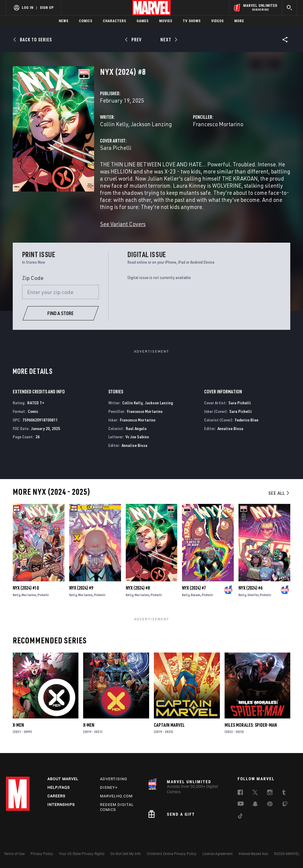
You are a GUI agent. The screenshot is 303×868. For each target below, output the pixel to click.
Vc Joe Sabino (137, 437)
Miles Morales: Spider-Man (251, 725)
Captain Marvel (169, 725)
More (239, 21)
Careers (56, 796)
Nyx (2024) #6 (250, 588)
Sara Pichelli (116, 148)
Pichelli (43, 595)
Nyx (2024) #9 (81, 588)
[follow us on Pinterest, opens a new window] (270, 804)
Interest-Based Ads (253, 854)
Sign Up (47, 8)
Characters (115, 21)
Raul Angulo (136, 428)
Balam (196, 595)
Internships (61, 805)
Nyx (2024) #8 (138, 588)
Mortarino (29, 595)
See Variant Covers (123, 224)
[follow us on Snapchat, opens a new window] (255, 805)
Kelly (16, 595)
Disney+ (109, 787)
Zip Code (33, 278)
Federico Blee (247, 420)
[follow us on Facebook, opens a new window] (240, 793)
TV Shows (192, 21)
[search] (290, 8)
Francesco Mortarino (218, 124)
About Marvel (63, 779)
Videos (217, 21)
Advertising (114, 779)
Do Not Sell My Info (126, 854)
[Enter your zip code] (61, 292)
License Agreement (217, 854)
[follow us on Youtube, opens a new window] (241, 804)
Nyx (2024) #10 (26, 588)
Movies (166, 21)
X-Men (18, 725)
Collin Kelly (114, 124)
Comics (86, 21)
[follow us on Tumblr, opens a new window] (284, 793)
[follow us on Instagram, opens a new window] (270, 793)
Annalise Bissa (134, 445)
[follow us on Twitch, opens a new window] (285, 805)
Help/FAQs (59, 787)
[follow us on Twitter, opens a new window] (255, 793)
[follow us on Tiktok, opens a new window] (240, 817)
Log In (28, 8)
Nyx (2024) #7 (194, 588)
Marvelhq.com (116, 796)
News (64, 21)
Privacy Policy (42, 854)
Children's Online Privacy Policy (172, 854)
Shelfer (253, 595)
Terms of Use (14, 854)
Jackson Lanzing (151, 124)
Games (143, 21)
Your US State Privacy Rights (82, 854)
